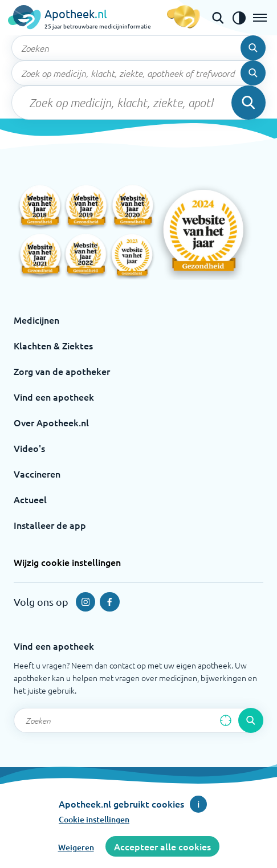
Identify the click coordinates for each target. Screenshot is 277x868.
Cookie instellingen (94, 819)
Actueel (30, 499)
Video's (29, 448)
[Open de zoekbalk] (218, 18)
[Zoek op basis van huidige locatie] (226, 720)
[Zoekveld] (138, 48)
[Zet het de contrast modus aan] (239, 18)
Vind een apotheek (54, 397)
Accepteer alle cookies (162, 846)
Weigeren (76, 847)
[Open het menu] (260, 18)
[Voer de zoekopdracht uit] (253, 48)
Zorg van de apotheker (62, 371)
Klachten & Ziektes (53, 345)
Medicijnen (36, 320)
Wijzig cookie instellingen (67, 562)
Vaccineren (37, 474)
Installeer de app (50, 525)
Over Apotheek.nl (51, 422)
